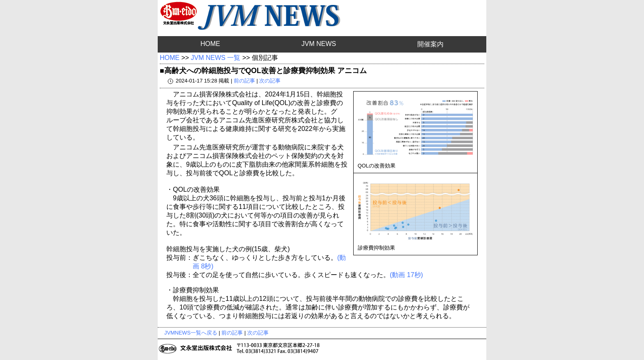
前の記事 (244, 81)
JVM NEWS (319, 44)
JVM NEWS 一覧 (216, 58)
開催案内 (430, 44)
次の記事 (270, 81)
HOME (210, 44)
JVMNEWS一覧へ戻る (191, 333)
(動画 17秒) (406, 275)
